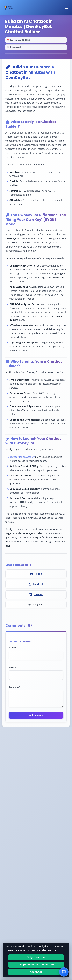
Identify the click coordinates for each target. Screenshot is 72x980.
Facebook (36, 584)
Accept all (36, 972)
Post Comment (36, 715)
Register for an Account (22, 457)
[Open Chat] (64, 972)
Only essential (36, 957)
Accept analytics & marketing (36, 965)
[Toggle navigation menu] (67, 8)
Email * (12, 667)
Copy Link (36, 604)
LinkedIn (36, 595)
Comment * (15, 687)
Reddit (36, 574)
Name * (12, 648)
